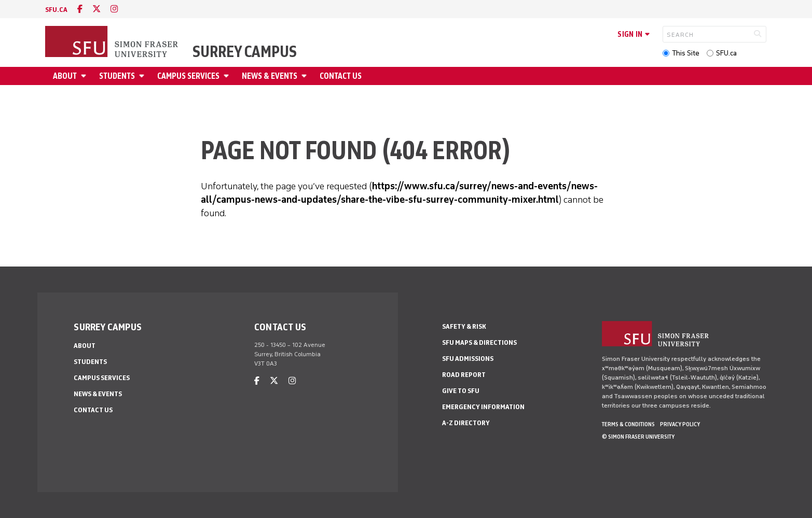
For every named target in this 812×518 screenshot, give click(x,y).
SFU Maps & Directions (479, 342)
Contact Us (341, 76)
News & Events (270, 76)
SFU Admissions (468, 359)
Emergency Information (483, 407)
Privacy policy (680, 424)
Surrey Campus (245, 52)
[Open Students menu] (143, 76)
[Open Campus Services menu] (228, 76)
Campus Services (188, 76)
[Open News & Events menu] (306, 76)
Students (117, 76)
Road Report (464, 375)
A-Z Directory (466, 423)
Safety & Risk (464, 326)
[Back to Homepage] (113, 43)
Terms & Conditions (628, 424)
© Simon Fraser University (638, 437)
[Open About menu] (85, 76)
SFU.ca (726, 53)
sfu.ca (56, 10)
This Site (686, 53)
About (65, 76)
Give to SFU (461, 391)
